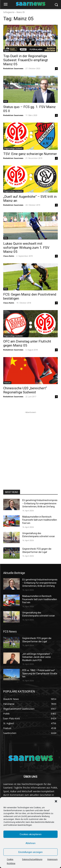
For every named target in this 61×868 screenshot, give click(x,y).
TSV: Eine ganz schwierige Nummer (30, 154)
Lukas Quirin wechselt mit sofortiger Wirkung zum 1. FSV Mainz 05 (26, 248)
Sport (7, 51)
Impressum (52, 859)
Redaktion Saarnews (13, 68)
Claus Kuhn (9, 256)
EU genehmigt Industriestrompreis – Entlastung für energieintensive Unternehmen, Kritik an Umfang (40, 503)
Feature (7, 383)
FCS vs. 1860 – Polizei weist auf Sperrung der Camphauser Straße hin (40, 673)
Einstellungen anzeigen (30, 852)
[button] (56, 801)
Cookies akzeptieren (31, 834)
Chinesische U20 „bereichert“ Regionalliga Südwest (25, 390)
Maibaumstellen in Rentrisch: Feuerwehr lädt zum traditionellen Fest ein (40, 520)
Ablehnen (30, 843)
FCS (6, 101)
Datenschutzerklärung (32, 859)
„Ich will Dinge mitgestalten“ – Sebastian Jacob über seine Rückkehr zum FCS (37, 657)
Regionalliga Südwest (13, 148)
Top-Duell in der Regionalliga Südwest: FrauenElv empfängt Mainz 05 (26, 60)
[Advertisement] (30, 444)
